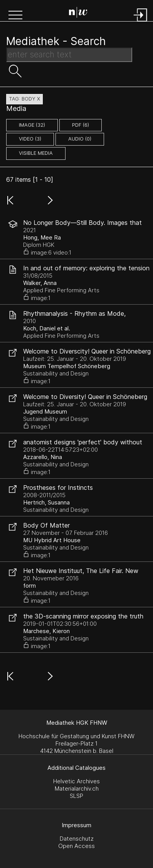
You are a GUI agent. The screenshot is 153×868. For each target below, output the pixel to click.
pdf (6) (81, 125)
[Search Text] (69, 55)
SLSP (76, 796)
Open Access (76, 846)
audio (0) (80, 139)
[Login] (141, 22)
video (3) (30, 139)
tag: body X (24, 99)
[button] (15, 16)
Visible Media (36, 153)
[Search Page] (78, 13)
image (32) (32, 125)
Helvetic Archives (76, 781)
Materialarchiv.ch (77, 788)
